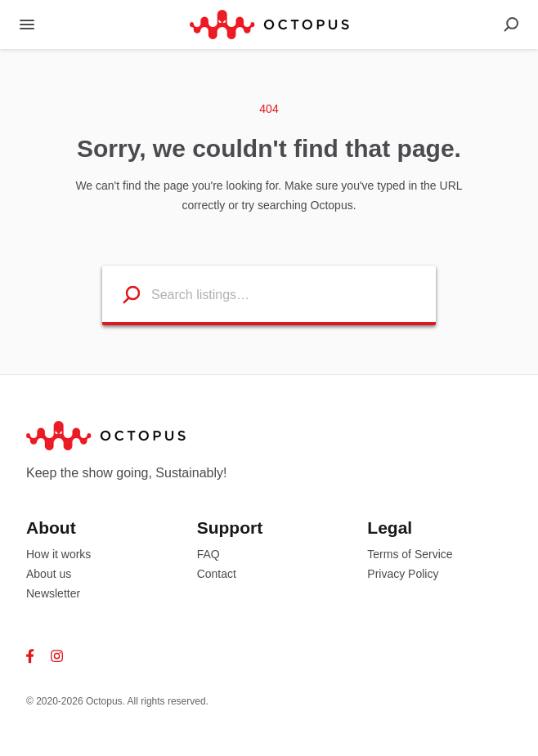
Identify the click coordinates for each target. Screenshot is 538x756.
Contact (217, 574)
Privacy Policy (403, 574)
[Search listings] (122, 294)
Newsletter (53, 593)
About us (49, 574)
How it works (58, 554)
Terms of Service (410, 554)
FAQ (208, 554)
